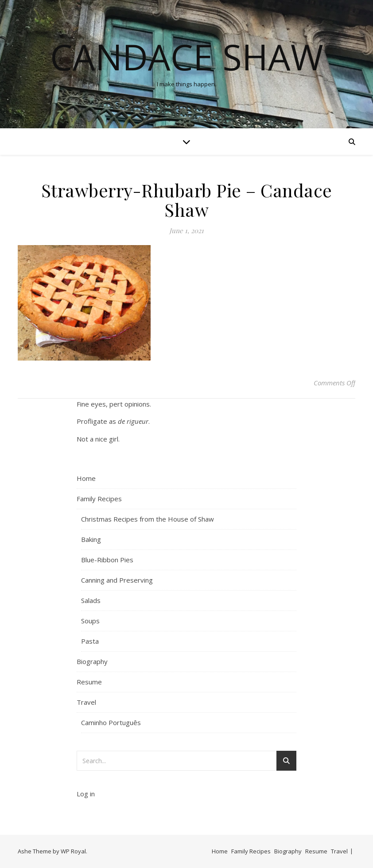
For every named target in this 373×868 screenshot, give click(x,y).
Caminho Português (111, 722)
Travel (86, 702)
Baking (91, 539)
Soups (90, 621)
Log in (86, 794)
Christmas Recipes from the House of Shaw (148, 519)
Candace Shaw (187, 57)
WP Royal (73, 851)
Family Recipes (99, 499)
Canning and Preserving (117, 580)
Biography (92, 661)
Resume (89, 682)
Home (86, 478)
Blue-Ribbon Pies (107, 560)
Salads (91, 600)
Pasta (90, 641)
